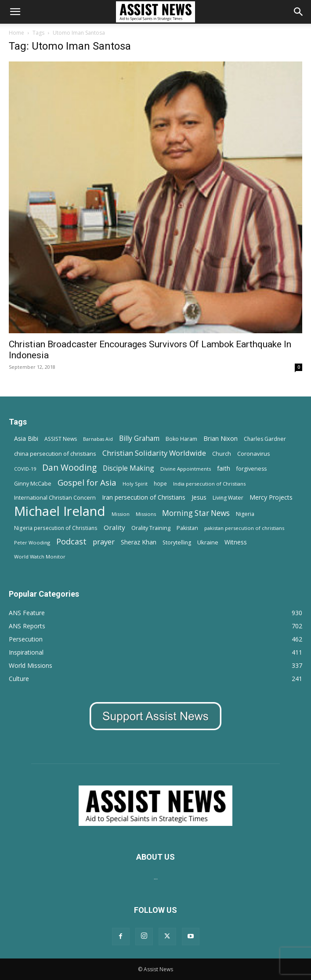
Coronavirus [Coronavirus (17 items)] (254, 454)
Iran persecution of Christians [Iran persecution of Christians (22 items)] (144, 497)
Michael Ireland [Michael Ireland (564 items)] (60, 511)
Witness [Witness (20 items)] (236, 542)
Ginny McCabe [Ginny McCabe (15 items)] (33, 484)
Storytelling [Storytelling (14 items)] (177, 542)
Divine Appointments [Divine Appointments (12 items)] (186, 469)
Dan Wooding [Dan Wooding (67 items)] (69, 467)
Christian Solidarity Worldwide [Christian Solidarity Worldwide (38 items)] (154, 453)
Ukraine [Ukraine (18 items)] (208, 542)
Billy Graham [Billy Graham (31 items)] (139, 438)
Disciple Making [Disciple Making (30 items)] (128, 468)
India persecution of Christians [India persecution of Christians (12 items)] (209, 484)
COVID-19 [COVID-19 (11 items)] (25, 469)
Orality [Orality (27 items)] (114, 527)
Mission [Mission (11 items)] (121, 514)
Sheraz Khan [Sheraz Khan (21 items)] (139, 542)
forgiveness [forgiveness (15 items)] (251, 469)
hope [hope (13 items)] (160, 483)
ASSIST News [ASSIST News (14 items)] (61, 439)
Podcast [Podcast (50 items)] (71, 542)
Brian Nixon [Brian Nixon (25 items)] (221, 438)
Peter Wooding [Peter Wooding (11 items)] (32, 542)
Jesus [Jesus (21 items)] (199, 497)
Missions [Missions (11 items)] (146, 514)
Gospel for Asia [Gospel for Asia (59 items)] (87, 482)
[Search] (299, 12)
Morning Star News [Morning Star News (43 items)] (196, 513)
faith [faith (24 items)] (224, 468)
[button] (15, 12)
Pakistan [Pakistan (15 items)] (187, 528)
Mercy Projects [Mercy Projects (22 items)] (271, 497)
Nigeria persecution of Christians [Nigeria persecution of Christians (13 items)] (56, 528)
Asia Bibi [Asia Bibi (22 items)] (26, 438)
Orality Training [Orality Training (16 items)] (151, 528)
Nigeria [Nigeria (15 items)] (245, 514)
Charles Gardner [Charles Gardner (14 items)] (265, 439)
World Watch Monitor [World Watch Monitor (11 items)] (40, 557)
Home (16, 33)
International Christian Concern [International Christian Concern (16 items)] (55, 497)
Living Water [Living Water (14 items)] (228, 498)
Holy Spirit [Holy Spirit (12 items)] (135, 484)
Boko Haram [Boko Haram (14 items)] (181, 439)
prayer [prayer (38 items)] (104, 542)
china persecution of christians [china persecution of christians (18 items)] (55, 454)
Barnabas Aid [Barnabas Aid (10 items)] (98, 439)
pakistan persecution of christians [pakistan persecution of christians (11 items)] (244, 528)
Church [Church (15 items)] (222, 454)
